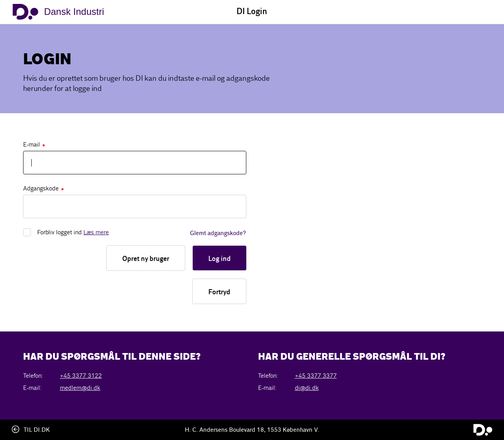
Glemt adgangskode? (218, 234)
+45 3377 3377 (316, 376)
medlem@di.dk (80, 388)
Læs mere (96, 232)
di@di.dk (307, 388)
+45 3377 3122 (81, 376)
